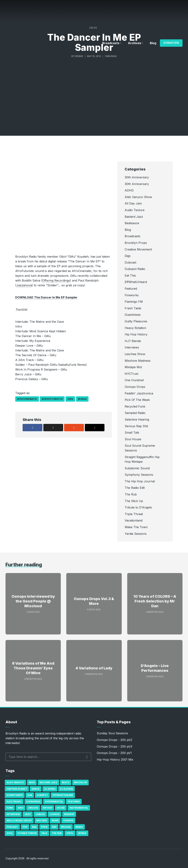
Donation (171, 43)
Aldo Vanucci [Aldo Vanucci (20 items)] (15, 782)
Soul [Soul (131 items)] (10, 833)
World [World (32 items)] (82, 833)
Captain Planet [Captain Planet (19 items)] (17, 789)
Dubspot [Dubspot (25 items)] (42, 795)
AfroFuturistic (52, 399)
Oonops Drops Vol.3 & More (94, 601)
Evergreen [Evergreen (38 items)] (33, 802)
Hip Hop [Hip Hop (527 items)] (47, 808)
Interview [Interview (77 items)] (13, 814)
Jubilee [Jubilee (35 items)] (40, 814)
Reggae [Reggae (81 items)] (66, 827)
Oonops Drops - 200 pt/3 (114, 746)
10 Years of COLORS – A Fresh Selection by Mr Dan (155, 601)
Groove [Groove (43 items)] (33, 808)
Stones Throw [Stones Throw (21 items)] (27, 833)
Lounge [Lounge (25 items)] (55, 814)
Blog (153, 43)
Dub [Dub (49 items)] (30, 795)
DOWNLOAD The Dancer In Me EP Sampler (46, 297)
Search (87, 757)
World (82, 399)
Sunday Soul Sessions (112, 733)
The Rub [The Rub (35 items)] (57, 833)
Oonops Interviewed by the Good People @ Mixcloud (33, 601)
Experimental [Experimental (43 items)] (54, 802)
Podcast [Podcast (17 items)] (12, 827)
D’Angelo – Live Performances (155, 668)
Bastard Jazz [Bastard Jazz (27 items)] (48, 782)
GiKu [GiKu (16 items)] (21, 808)
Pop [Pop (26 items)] (25, 827)
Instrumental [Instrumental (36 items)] (79, 808)
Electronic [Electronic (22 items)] (14, 802)
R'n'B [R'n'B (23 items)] (44, 827)
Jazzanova (24, 285)
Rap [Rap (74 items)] (54, 827)
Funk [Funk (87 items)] (10, 808)
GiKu (70, 399)
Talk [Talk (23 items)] (44, 833)
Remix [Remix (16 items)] (79, 827)
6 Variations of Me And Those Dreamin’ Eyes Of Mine (33, 668)
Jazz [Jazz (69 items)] (28, 814)
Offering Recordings (56, 280)
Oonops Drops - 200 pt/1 (114, 753)
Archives (135, 43)
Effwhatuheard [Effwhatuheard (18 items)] (63, 795)
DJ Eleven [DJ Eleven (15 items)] (66, 789)
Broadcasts (111, 43)
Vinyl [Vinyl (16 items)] (70, 833)
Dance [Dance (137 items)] (36, 789)
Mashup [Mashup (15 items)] (69, 814)
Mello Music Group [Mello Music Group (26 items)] (19, 820)
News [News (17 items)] (55, 820)
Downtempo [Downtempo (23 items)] (15, 795)
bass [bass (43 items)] (32, 782)
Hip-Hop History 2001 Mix (115, 759)
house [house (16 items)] (61, 808)
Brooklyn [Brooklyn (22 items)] (80, 782)
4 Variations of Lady (94, 668)
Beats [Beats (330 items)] (66, 782)
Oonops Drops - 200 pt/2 (114, 740)
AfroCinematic (27, 399)
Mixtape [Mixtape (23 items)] (42, 820)
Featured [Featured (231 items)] (74, 802)
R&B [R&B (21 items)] (34, 827)
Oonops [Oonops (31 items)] (68, 820)
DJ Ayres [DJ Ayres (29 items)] (50, 789)
